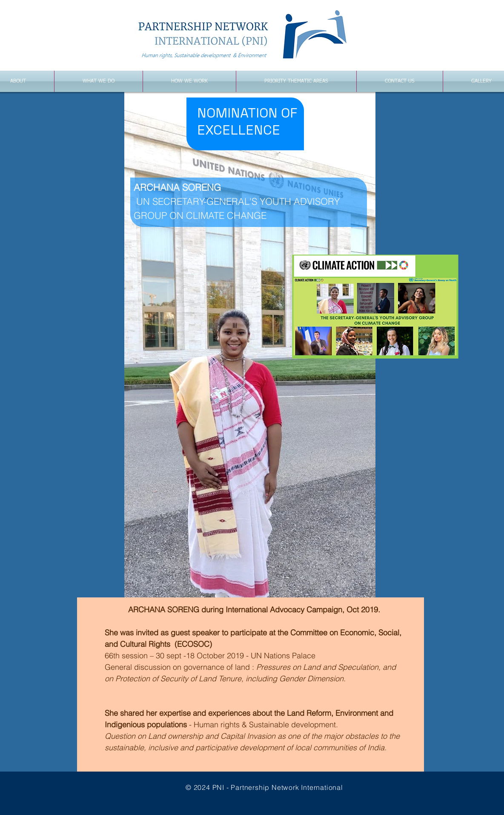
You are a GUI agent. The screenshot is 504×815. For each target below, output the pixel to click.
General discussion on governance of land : (180, 667)
